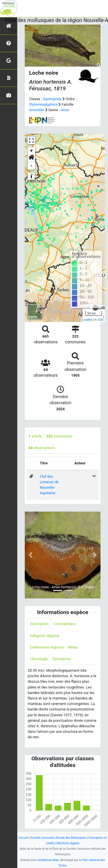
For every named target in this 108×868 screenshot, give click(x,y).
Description (39, 624)
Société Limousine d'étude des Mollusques (58, 838)
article (35, 436)
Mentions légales (68, 843)
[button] (31, 158)
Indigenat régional (45, 636)
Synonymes (62, 659)
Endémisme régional (47, 647)
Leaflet (87, 320)
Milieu (73, 647)
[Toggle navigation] (13, 32)
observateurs (42, 448)
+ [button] (32, 151)
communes (59, 436)
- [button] (32, 166)
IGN (101, 320)
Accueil (23, 838)
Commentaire (64, 624)
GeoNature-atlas (48, 860)
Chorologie (39, 659)
